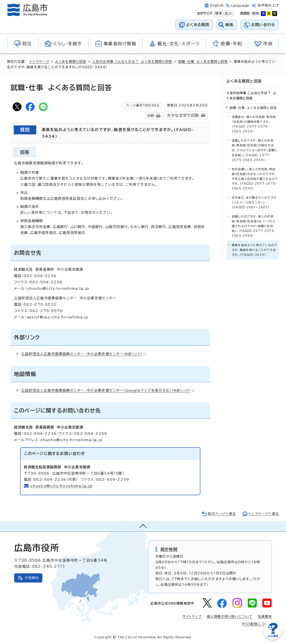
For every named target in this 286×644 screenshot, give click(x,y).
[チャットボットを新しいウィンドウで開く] (273, 639)
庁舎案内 (32, 578)
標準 (218, 14)
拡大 (228, 14)
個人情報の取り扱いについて (230, 617)
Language (240, 6)
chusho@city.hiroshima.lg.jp (62, 486)
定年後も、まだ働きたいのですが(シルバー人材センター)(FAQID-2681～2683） (254, 202)
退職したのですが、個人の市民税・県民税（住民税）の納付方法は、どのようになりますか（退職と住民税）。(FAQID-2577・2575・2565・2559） (255, 150)
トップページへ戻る (264, 514)
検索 (230, 25)
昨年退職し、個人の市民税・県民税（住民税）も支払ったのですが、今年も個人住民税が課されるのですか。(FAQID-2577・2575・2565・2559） (255, 179)
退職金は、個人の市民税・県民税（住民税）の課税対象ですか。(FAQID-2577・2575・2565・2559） (254, 124)
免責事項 (265, 617)
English (217, 5)
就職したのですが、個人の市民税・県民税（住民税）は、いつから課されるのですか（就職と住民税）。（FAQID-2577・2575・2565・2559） (254, 226)
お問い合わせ (263, 25)
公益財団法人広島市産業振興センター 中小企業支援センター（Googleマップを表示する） (108, 390)
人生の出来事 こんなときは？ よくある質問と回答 (132, 62)
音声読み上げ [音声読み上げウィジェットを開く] (268, 5)
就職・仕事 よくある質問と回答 (203, 62)
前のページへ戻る (222, 514)
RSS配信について (257, 624)
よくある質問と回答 (71, 62)
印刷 (151, 116)
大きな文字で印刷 (183, 115)
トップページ (39, 62)
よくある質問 (198, 25)
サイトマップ (192, 617)
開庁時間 (169, 549)
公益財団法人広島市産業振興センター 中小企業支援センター (84, 354)
